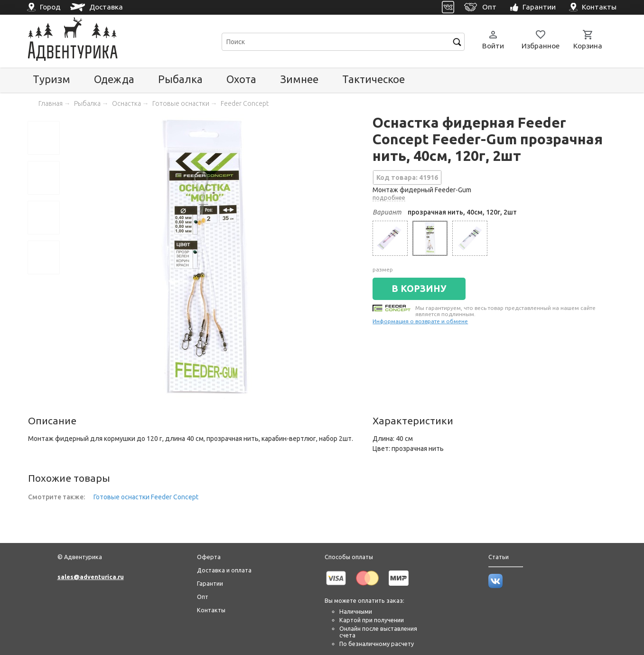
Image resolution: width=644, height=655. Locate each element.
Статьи (499, 557)
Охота (241, 79)
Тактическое (373, 79)
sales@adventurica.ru (91, 577)
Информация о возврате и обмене (420, 321)
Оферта (209, 557)
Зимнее (299, 79)
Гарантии (210, 583)
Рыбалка (180, 79)
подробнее (389, 197)
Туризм (51, 79)
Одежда (114, 79)
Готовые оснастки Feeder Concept (146, 497)
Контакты (211, 610)
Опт (203, 597)
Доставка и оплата (224, 570)
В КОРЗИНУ (419, 289)
